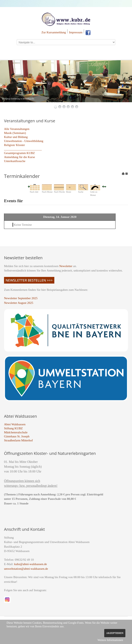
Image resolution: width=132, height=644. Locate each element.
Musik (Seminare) (15, 133)
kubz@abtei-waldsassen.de (30, 564)
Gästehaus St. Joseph (17, 436)
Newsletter (66, 266)
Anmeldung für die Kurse (20, 157)
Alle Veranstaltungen (17, 129)
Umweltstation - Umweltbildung (24, 141)
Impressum (76, 32)
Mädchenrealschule (16, 432)
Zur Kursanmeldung (54, 32)
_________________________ (23, 149)
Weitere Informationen (110, 640)
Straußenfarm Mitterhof (18, 440)
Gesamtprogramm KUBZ (19, 153)
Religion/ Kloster (14, 145)
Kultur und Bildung (16, 137)
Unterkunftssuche (15, 161)
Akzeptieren (115, 633)
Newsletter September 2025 (21, 298)
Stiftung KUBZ (13, 428)
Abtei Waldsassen (15, 424)
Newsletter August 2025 (19, 303)
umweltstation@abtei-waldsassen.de (26, 569)
